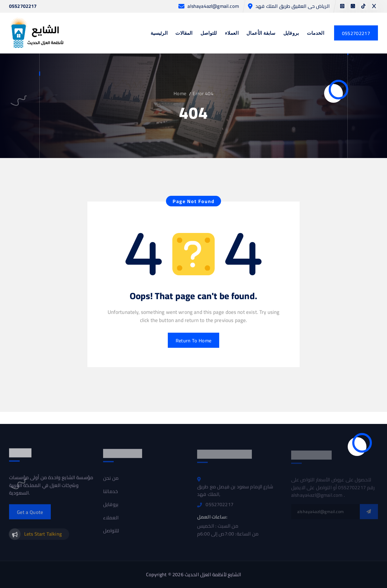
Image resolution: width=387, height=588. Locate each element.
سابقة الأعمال (261, 33)
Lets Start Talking (43, 536)
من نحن (111, 481)
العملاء (232, 33)
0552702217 (23, 6)
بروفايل (291, 33)
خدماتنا (111, 494)
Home (180, 93)
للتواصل (209, 33)
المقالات (184, 33)
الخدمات (315, 33)
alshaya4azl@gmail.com (213, 6)
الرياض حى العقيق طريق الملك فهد (293, 6)
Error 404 (203, 93)
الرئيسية (159, 33)
